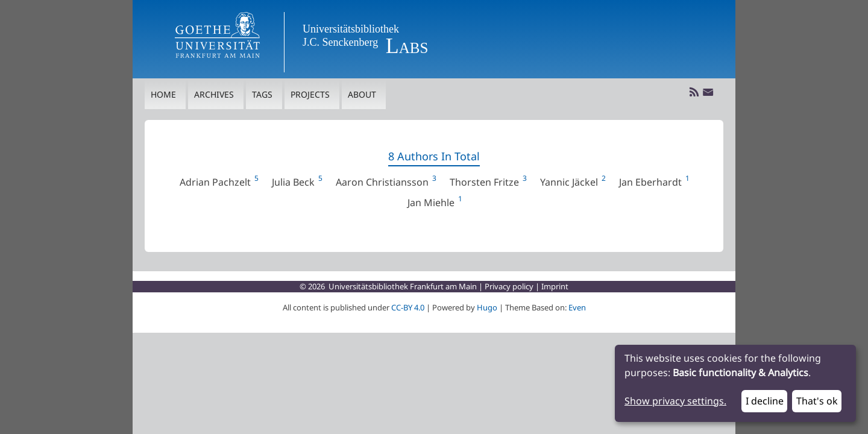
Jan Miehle (434, 203)
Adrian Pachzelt (219, 183)
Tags (262, 95)
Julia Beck (297, 183)
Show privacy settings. (675, 401)
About (362, 95)
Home (163, 95)
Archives (214, 95)
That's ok (817, 401)
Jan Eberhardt (654, 183)
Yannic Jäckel (572, 183)
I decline (765, 401)
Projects (310, 95)
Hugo (487, 308)
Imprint (555, 287)
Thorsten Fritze (488, 183)
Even (577, 308)
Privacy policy (509, 287)
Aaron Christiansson (385, 183)
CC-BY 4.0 (408, 308)
